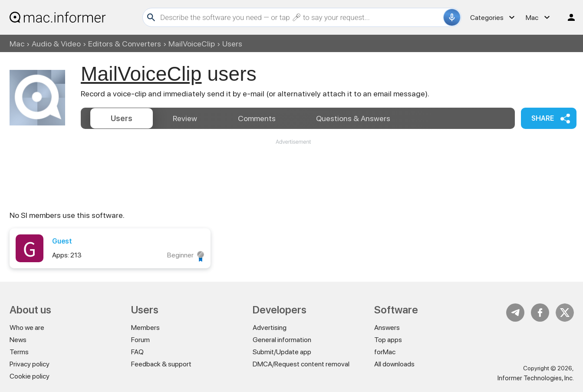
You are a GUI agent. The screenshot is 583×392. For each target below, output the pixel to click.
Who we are (27, 328)
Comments (257, 118)
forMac (385, 352)
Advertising (270, 328)
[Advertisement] (293, 172)
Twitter (565, 313)
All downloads (394, 364)
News (18, 340)
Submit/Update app (282, 352)
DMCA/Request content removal (301, 364)
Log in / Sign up (567, 17)
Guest (62, 241)
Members (145, 328)
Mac (17, 44)
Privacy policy (30, 364)
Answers (353, 118)
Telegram (515, 313)
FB (540, 313)
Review (185, 118)
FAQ (137, 352)
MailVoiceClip (192, 44)
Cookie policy (30, 376)
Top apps (388, 340)
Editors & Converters (125, 44)
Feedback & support (161, 364)
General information (282, 340)
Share (543, 118)
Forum (140, 340)
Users (122, 118)
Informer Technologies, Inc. (536, 378)
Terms (19, 352)
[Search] (301, 17)
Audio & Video (56, 44)
